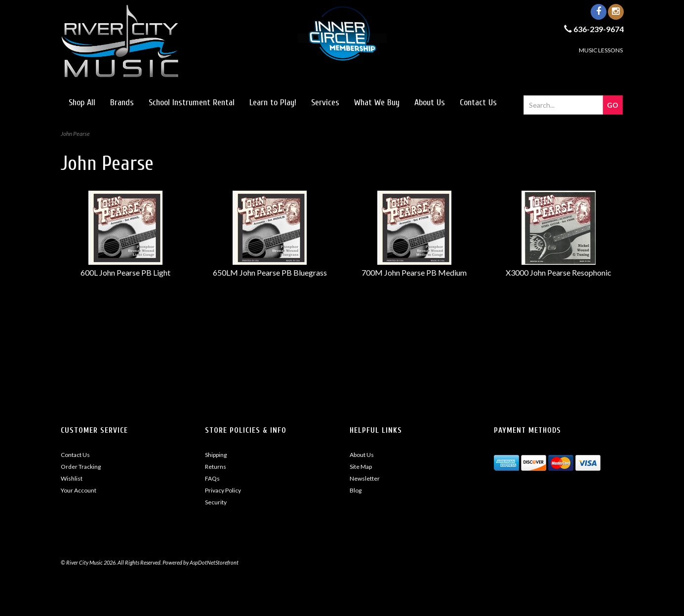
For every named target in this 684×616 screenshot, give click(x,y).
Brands (122, 103)
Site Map (361, 467)
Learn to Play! (273, 103)
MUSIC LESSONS (601, 50)
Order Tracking (81, 467)
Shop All (82, 103)
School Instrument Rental (192, 103)
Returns (216, 467)
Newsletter (365, 478)
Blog (356, 490)
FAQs (212, 478)
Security (216, 502)
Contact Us (478, 103)
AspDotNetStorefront (214, 562)
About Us (430, 103)
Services (325, 103)
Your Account (79, 490)
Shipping (216, 455)
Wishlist (72, 478)
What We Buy (377, 103)
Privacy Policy (223, 490)
